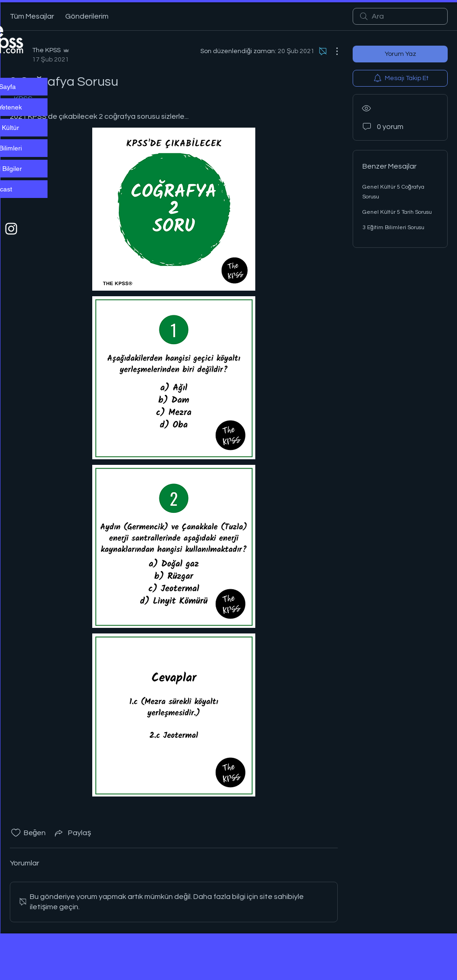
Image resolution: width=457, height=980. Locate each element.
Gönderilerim (87, 16)
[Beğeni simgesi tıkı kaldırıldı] (16, 833)
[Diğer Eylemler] (332, 51)
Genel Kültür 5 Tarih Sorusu (397, 212)
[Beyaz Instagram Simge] (11, 229)
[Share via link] (72, 833)
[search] (400, 16)
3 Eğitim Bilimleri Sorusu (393, 228)
